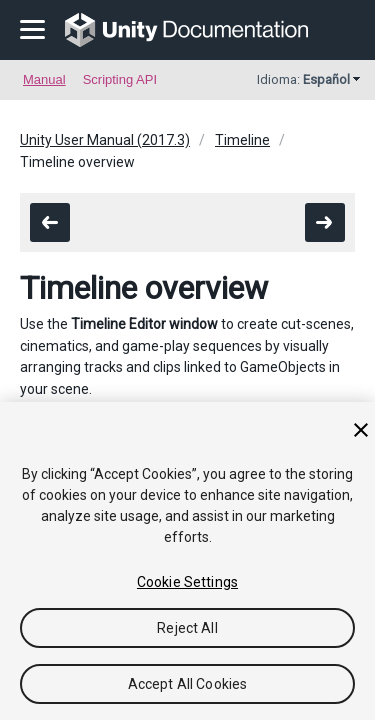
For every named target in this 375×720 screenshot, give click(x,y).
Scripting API (120, 79)
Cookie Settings (187, 582)
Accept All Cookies (188, 684)
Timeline (242, 140)
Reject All (187, 628)
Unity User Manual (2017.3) (105, 140)
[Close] (361, 430)
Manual (44, 79)
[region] (187, 561)
